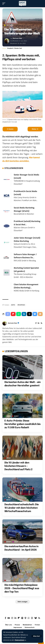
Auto (13, 305)
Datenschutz (19, 640)
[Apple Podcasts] (25, 618)
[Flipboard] (19, 618)
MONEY (9, 378)
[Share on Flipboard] (13, 314)
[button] (37, 636)
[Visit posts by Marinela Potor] (7, 41)
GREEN (9, 416)
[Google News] (9, 618)
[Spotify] (22, 618)
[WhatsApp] (29, 618)
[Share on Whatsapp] (19, 314)
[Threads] (32, 618)
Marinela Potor (17, 38)
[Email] (40, 314)
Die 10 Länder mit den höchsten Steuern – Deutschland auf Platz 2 (18, 466)
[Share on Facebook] (8, 314)
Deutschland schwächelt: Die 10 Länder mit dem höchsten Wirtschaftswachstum (22, 508)
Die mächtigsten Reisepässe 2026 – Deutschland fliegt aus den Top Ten (22, 588)
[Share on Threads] (29, 314)
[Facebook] (36, 323)
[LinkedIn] (39, 323)
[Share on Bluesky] (35, 314)
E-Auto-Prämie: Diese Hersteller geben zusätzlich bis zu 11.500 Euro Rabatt (22, 424)
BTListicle (21, 305)
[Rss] (42, 323)
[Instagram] (12, 618)
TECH (16, 378)
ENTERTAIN (10, 25)
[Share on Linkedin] (24, 314)
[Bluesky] (36, 618)
